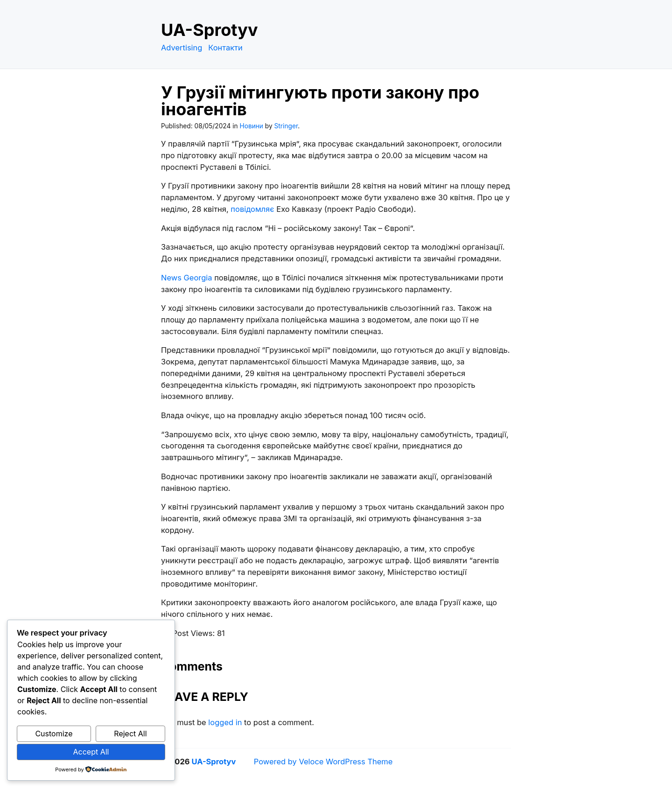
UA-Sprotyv (210, 30)
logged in (225, 722)
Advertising (182, 48)
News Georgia (187, 278)
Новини (252, 126)
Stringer (286, 126)
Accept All (91, 752)
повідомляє (252, 209)
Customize (54, 734)
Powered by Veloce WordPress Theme (323, 762)
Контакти (225, 48)
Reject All (130, 734)
